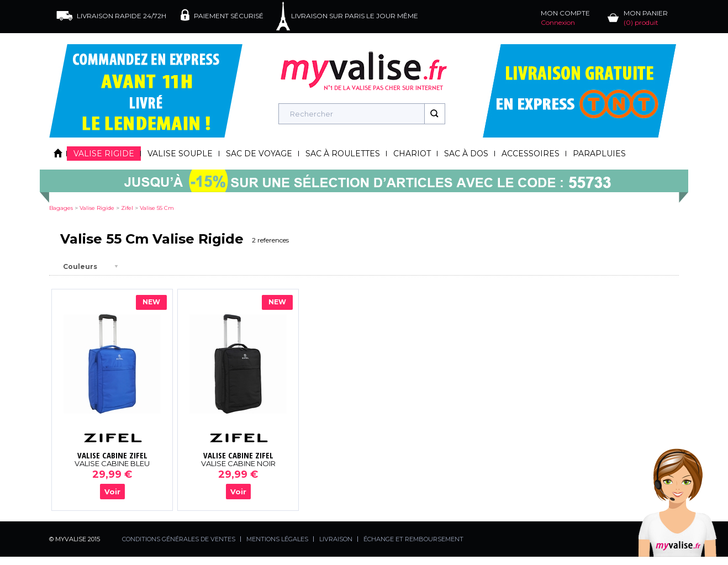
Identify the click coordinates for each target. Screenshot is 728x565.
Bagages (61, 208)
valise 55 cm (157, 208)
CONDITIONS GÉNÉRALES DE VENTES (179, 539)
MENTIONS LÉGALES (277, 539)
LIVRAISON (336, 539)
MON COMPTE (565, 18)
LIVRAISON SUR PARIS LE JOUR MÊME (355, 16)
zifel (127, 208)
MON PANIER (646, 18)
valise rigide (97, 208)
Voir (112, 492)
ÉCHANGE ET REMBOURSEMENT (413, 539)
